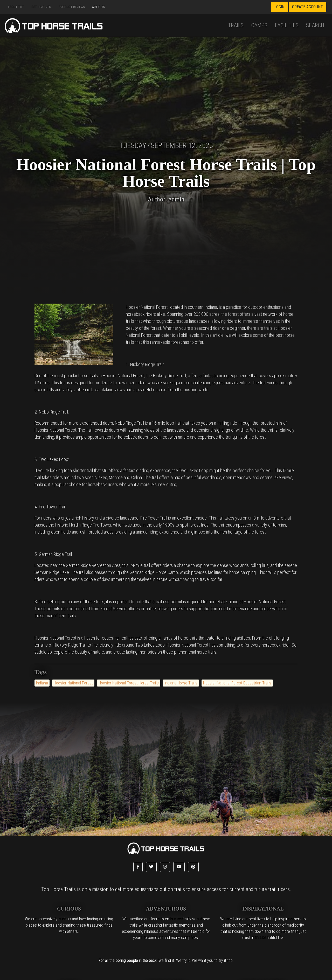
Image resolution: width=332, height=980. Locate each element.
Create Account (307, 7)
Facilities (287, 25)
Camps (259, 25)
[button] (138, 867)
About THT (16, 7)
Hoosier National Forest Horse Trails (129, 683)
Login (279, 7)
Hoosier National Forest (73, 683)
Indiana (42, 683)
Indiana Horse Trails (181, 683)
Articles (98, 7)
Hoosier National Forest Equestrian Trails (237, 683)
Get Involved (41, 7)
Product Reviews (72, 7)
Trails (236, 25)
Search (315, 25)
